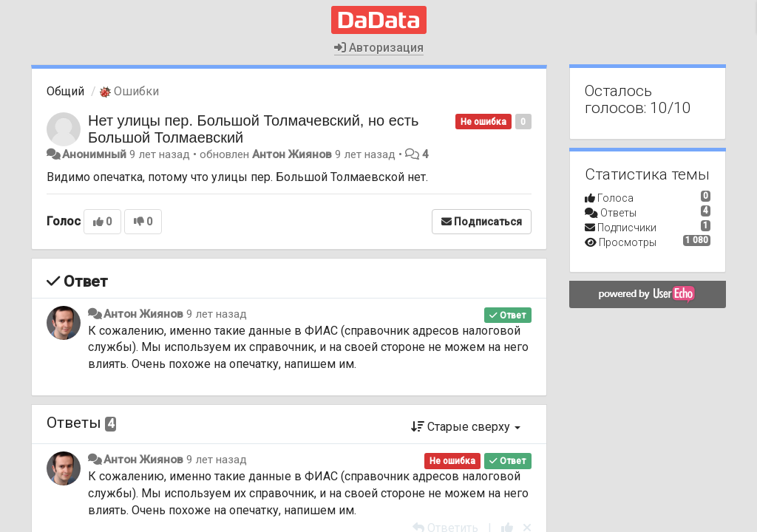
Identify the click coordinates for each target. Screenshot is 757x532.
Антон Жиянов (292, 154)
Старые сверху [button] (466, 427)
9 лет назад (217, 314)
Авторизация (379, 48)
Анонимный (94, 154)
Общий (65, 91)
